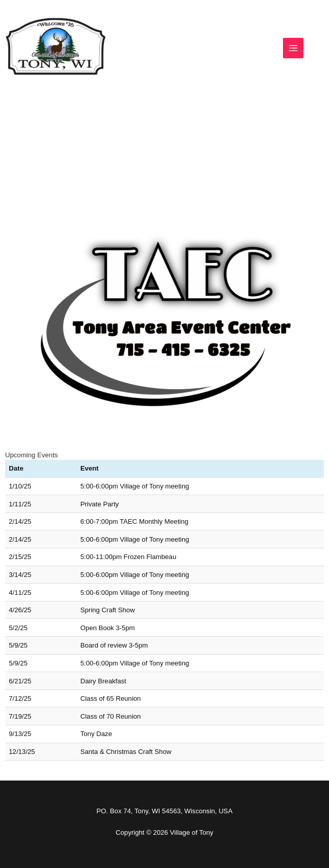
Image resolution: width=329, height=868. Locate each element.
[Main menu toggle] (293, 48)
